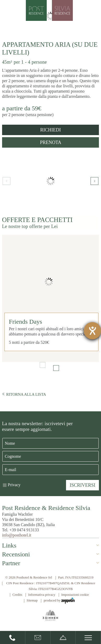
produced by (59, 601)
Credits (17, 595)
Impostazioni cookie (75, 595)
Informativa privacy (42, 595)
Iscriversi (82, 485)
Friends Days (26, 322)
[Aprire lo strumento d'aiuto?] (92, 331)
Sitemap (32, 600)
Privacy (14, 485)
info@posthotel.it (17, 535)
